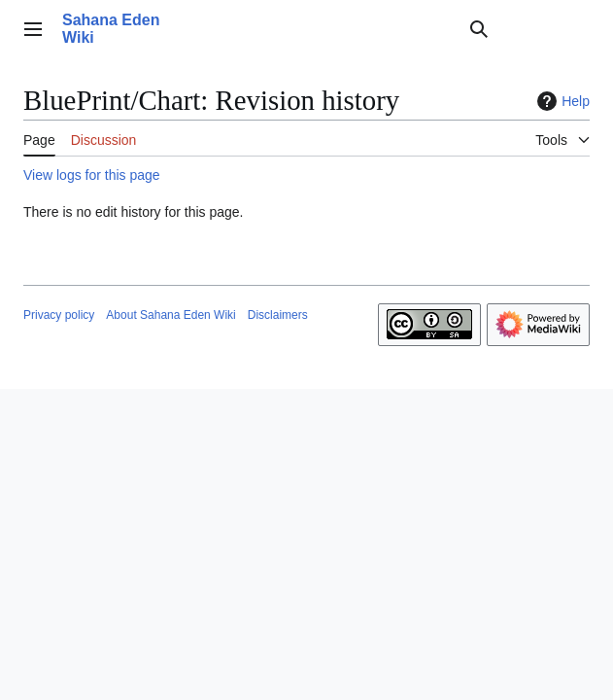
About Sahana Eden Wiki (170, 315)
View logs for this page (92, 175)
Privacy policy (59, 315)
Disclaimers (278, 315)
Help (561, 101)
